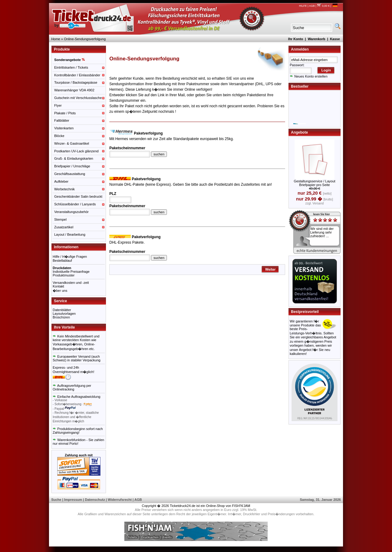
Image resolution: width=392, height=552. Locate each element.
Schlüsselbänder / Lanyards (75, 204)
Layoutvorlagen (64, 314)
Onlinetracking (63, 389)
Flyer (58, 105)
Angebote (299, 132)
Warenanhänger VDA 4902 (74, 90)
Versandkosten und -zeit (71, 283)
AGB (312, 6)
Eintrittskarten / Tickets (71, 67)
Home (56, 39)
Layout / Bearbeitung (70, 234)
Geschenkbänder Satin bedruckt (78, 196)
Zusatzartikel (64, 227)
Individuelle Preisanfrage (71, 272)
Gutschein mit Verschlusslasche (78, 98)
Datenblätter (62, 310)
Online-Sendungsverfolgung (85, 39)
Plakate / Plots (65, 113)
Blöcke (59, 136)
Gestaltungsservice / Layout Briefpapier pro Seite (315, 183)
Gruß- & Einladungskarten (74, 158)
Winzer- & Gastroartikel (72, 143)
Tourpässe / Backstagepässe (76, 82)
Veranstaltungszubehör (72, 212)
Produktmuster (64, 275)
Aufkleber (61, 181)
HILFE (303, 6)
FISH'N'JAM (241, 506)
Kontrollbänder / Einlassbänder (77, 75)
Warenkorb (317, 39)
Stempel (60, 219)
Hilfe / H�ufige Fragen (70, 257)
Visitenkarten (64, 128)
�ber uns (60, 291)
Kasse (335, 39)
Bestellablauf (62, 261)
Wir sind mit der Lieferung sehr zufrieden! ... (322, 232)
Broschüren (61, 317)
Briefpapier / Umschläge (72, 166)
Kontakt (58, 286)
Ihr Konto (296, 39)
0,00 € (323, 6)
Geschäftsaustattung (70, 174)
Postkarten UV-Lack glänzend (76, 151)
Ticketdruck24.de (183, 506)
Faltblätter (62, 120)
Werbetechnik (64, 189)
